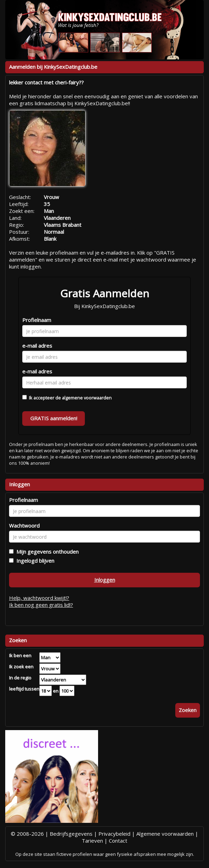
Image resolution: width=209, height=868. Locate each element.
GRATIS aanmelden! (54, 418)
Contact (118, 841)
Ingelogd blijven (34, 561)
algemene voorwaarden (87, 398)
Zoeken (188, 710)
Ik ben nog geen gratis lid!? (41, 605)
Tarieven (92, 841)
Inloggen (105, 580)
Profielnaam (37, 320)
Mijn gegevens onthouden (46, 552)
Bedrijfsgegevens (71, 834)
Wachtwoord (24, 526)
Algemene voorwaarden (165, 834)
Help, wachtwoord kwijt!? (39, 598)
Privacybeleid (114, 834)
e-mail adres (37, 346)
